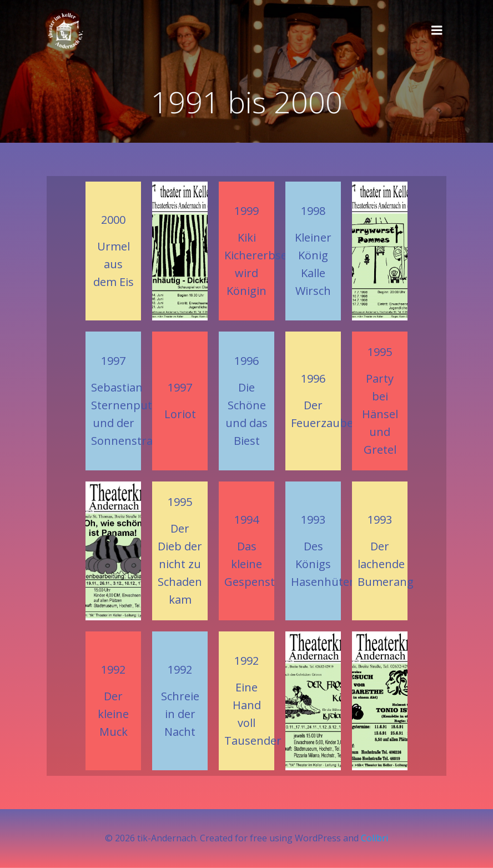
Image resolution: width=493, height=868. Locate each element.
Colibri (374, 838)
